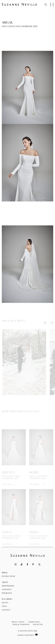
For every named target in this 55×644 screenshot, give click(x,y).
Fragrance (7, 593)
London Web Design (26, 635)
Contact (6, 610)
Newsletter (38, 624)
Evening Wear (8, 576)
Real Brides (7, 599)
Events (5, 603)
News (4, 606)
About (5, 582)
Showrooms (8, 586)
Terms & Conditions (21, 624)
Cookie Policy (34, 622)
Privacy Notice (18, 622)
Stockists (7, 589)
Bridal (5, 573)
